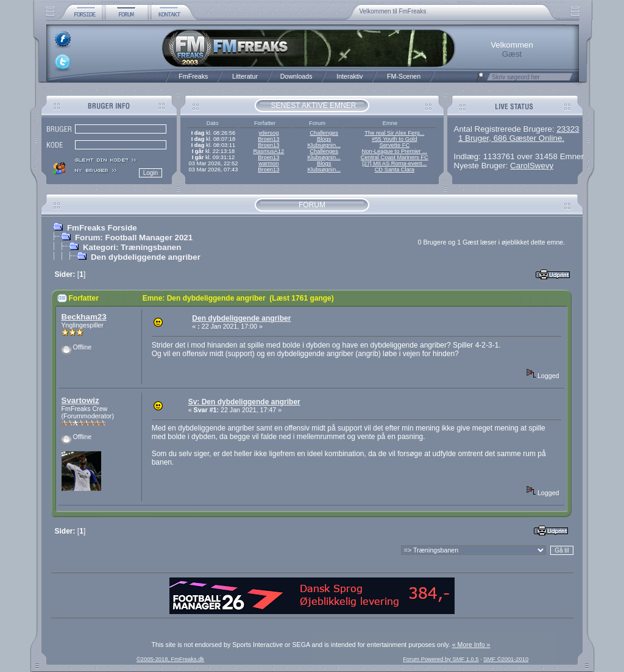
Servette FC (394, 145)
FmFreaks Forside (102, 228)
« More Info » (471, 645)
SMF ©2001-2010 (506, 659)
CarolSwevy (532, 166)
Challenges (324, 133)
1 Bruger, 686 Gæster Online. (511, 138)
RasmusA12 (268, 151)
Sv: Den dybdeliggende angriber (244, 402)
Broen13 (268, 139)
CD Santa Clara (395, 170)
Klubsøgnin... (324, 145)
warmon (268, 163)
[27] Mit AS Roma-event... (394, 163)
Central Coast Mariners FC (395, 157)
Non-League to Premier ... (395, 151)
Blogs (324, 139)
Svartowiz (80, 400)
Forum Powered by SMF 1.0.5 (441, 659)
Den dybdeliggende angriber (146, 257)
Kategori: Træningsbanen (132, 247)
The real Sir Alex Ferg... (394, 133)
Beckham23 (84, 317)
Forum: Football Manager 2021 (134, 238)
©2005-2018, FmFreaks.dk (170, 659)
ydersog (268, 133)
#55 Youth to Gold (394, 139)
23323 (568, 129)
